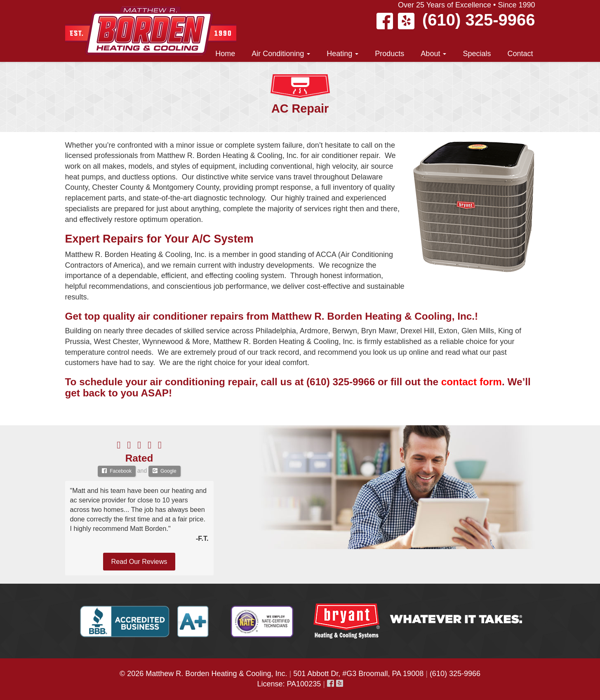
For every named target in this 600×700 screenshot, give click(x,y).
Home (225, 54)
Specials (477, 54)
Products (389, 54)
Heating (342, 54)
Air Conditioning (281, 54)
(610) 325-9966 (479, 20)
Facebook (117, 471)
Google (165, 471)
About (433, 54)
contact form (472, 382)
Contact (520, 54)
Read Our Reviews (139, 561)
